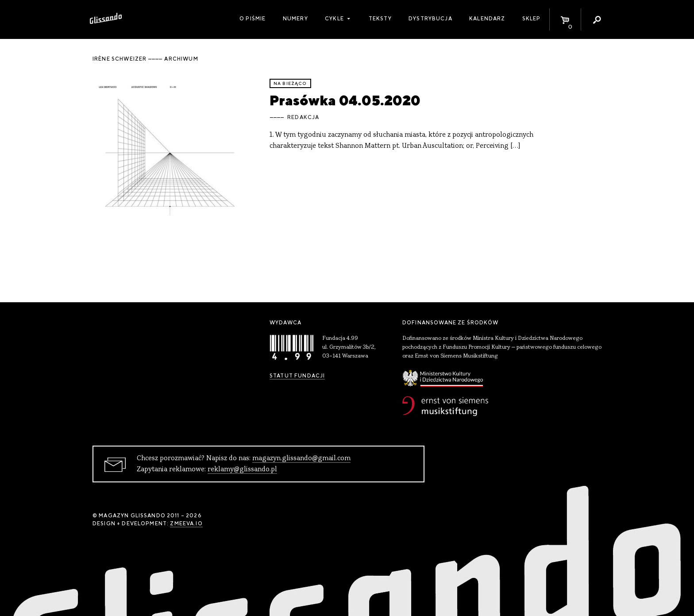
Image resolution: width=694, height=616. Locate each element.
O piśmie (253, 19)
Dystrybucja (430, 19)
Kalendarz (487, 19)
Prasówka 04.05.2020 (345, 100)
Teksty (380, 19)
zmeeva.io (186, 524)
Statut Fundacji (297, 376)
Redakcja (303, 117)
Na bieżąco (290, 83)
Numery (295, 19)
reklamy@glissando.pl (242, 470)
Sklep (532, 19)
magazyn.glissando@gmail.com (301, 458)
